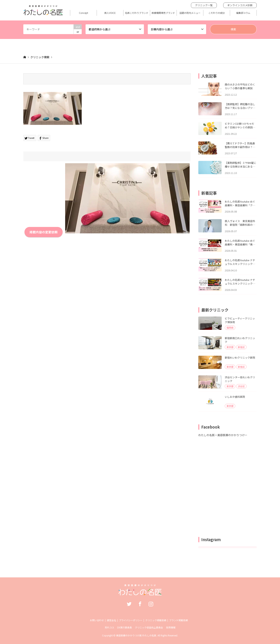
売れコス (109, 627)
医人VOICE (110, 13)
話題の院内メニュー (190, 13)
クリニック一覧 (204, 5)
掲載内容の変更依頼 (44, 232)
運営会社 (111, 620)
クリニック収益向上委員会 (149, 627)
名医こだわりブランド (137, 13)
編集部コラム (243, 13)
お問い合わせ (97, 620)
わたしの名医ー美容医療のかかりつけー (223, 435)
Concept (84, 13)
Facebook (140, 604)
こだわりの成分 (217, 13)
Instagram (151, 604)
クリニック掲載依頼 (156, 620)
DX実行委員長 (125, 627)
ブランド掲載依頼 (178, 620)
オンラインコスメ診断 (240, 5)
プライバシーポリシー (131, 620)
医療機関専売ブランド (163, 13)
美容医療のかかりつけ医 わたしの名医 (136, 635)
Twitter (129, 604)
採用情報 (171, 627)
